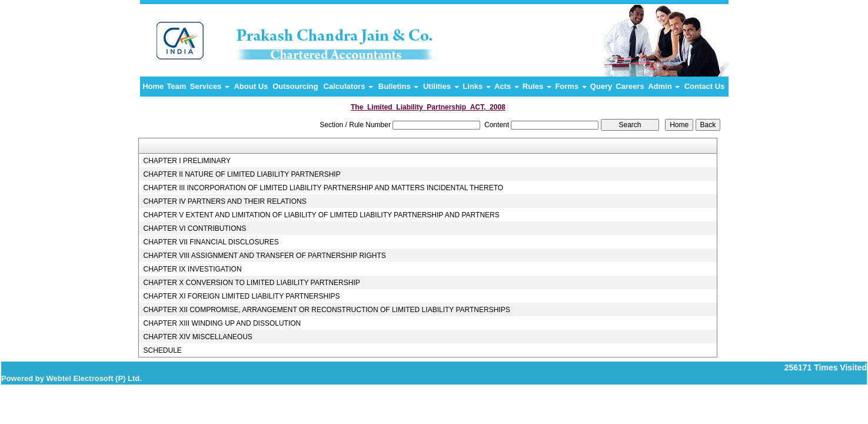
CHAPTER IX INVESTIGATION (192, 269)
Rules (537, 86)
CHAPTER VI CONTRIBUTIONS (194, 228)
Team (176, 86)
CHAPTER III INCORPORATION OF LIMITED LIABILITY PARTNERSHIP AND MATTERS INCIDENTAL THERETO (323, 188)
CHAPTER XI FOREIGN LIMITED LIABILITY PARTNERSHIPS (241, 296)
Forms (571, 86)
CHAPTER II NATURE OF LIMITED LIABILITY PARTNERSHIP (242, 174)
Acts (507, 86)
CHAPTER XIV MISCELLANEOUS (197, 337)
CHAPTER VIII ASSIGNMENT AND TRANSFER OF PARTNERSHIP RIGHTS (264, 256)
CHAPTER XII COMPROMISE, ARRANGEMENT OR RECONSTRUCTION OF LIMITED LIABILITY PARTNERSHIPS (326, 310)
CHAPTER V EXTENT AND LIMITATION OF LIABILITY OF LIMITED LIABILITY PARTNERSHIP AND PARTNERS (321, 215)
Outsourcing (295, 86)
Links (477, 86)
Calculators (348, 86)
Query (601, 86)
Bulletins (399, 86)
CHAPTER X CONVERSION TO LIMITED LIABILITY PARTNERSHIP (251, 283)
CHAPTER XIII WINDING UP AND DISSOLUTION (222, 323)
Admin (664, 86)
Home (153, 86)
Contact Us (705, 86)
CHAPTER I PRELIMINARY (187, 161)
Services (210, 86)
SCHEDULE (162, 350)
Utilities (441, 86)
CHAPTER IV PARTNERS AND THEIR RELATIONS (225, 201)
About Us (251, 86)
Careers (630, 86)
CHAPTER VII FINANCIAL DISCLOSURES (211, 242)
